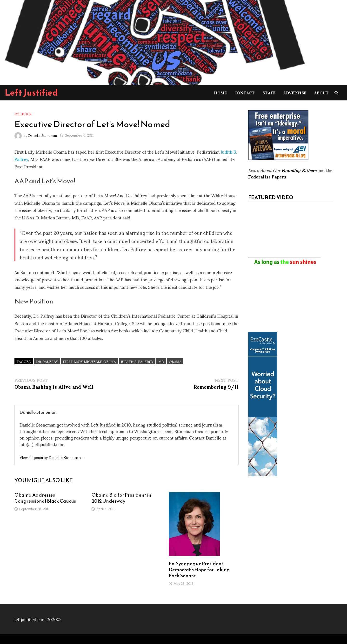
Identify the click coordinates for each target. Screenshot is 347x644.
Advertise (295, 93)
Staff (269, 93)
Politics (23, 114)
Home (220, 93)
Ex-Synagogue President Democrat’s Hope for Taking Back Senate (199, 570)
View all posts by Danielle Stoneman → (53, 457)
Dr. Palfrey (47, 361)
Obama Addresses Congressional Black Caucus (45, 498)
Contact (245, 93)
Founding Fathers (299, 170)
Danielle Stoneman (43, 135)
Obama (175, 361)
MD (161, 361)
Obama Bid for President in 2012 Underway (121, 498)
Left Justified (31, 92)
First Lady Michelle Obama (89, 361)
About (321, 93)
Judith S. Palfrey (137, 361)
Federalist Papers (267, 176)
